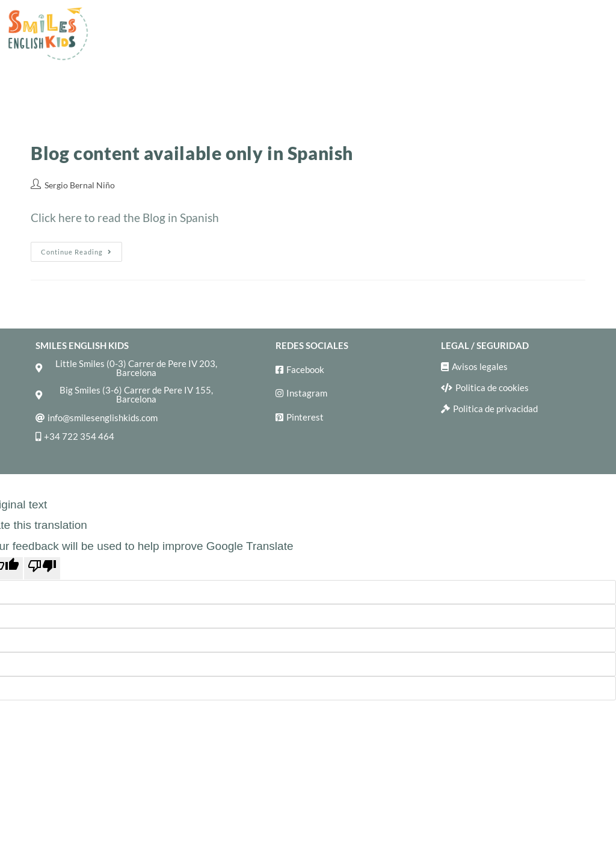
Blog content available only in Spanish (192, 153)
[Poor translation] (42, 568)
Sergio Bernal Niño (80, 185)
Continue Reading (82, 249)
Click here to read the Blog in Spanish (125, 218)
